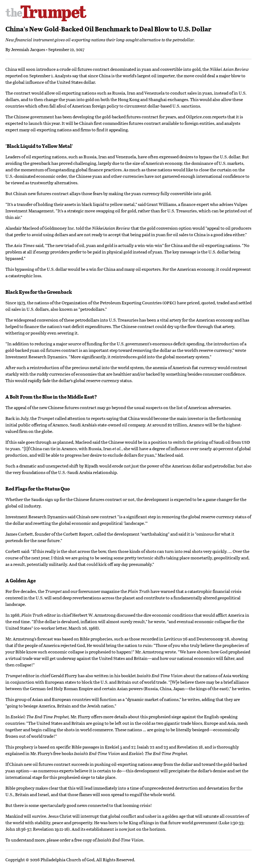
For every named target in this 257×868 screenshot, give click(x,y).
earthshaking (155, 534)
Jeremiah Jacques (28, 49)
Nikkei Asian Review (229, 69)
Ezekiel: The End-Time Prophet (158, 753)
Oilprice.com (199, 117)
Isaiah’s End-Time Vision (97, 753)
